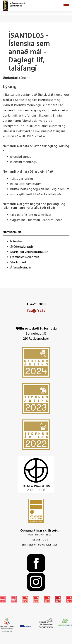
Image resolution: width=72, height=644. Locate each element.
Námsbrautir (19, 242)
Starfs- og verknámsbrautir (29, 252)
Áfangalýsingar (21, 268)
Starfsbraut (18, 262)
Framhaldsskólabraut (25, 257)
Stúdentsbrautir (22, 247)
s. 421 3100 (36, 304)
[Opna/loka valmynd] (66, 6)
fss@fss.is (36, 311)
